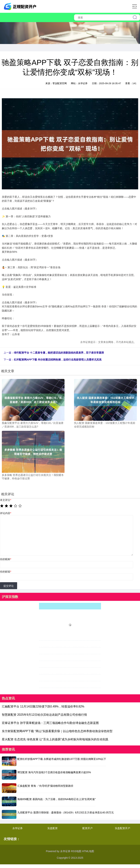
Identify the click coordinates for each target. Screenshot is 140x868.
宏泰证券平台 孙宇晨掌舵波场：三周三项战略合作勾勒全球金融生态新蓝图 (50, 723)
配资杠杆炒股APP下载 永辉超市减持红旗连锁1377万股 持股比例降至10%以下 (62, 759)
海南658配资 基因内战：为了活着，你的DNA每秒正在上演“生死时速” (57, 799)
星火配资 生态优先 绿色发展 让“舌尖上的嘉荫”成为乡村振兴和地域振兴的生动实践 (55, 739)
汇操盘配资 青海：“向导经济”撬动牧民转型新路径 (45, 786)
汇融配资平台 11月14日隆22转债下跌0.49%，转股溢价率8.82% (43, 706)
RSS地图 (76, 851)
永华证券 (17, 828)
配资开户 (87, 828)
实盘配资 (52, 828)
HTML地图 (88, 851)
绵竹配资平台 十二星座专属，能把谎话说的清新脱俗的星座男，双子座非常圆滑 (59, 353)
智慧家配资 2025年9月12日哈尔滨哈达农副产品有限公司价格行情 (44, 715)
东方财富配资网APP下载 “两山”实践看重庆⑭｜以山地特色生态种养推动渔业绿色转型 (57, 731)
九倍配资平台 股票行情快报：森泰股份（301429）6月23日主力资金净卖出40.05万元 (66, 812)
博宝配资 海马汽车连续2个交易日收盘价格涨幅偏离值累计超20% (54, 772)
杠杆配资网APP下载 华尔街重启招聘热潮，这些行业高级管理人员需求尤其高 (58, 360)
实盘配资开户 (122, 828)
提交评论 (9, 586)
